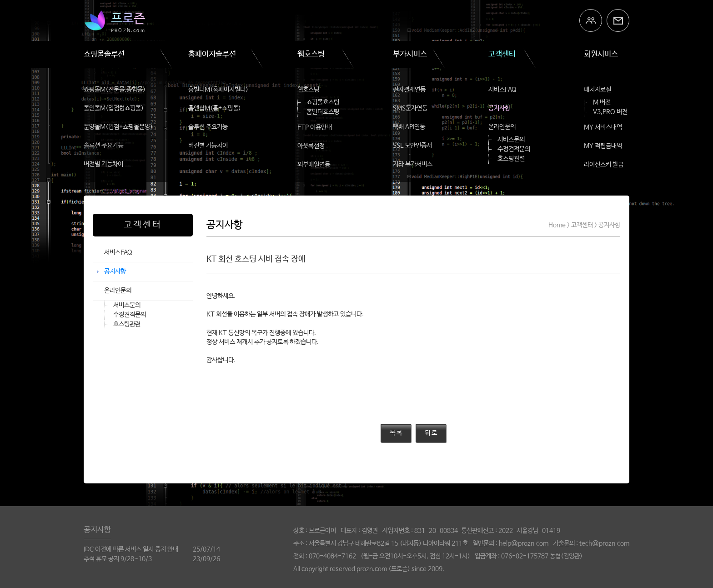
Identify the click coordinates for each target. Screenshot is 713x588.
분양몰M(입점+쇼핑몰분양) (118, 127)
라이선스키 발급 (604, 165)
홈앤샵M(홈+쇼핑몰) (215, 108)
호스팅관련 (511, 159)
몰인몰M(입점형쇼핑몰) (114, 108)
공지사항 (499, 108)
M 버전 (602, 102)
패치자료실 (598, 90)
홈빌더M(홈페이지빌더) (218, 90)
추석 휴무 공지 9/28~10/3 (118, 559)
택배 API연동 (409, 127)
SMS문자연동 (410, 108)
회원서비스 (601, 54)
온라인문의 (502, 127)
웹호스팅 (311, 54)
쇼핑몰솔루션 (104, 54)
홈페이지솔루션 (212, 54)
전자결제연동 (409, 90)
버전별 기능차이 (103, 164)
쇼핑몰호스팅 (323, 102)
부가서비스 (410, 54)
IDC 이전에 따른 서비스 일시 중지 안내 (131, 549)
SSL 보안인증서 (412, 146)
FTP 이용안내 (315, 127)
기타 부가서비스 (413, 164)
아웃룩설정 (311, 146)
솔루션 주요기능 (103, 146)
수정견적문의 (514, 149)
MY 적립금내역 (603, 146)
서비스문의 (511, 140)
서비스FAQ (502, 90)
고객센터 (502, 54)
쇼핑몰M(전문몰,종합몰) (115, 90)
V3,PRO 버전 (610, 112)
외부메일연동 (314, 165)
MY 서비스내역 (603, 127)
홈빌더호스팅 (323, 112)
